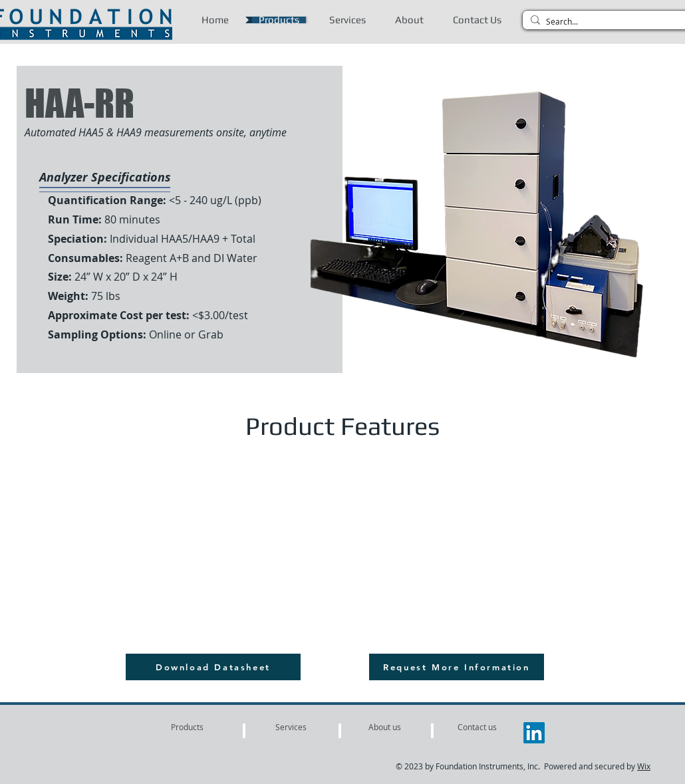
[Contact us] (477, 727)
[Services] (291, 727)
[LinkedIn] (534, 733)
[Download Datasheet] (213, 667)
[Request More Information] (457, 667)
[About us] (385, 727)
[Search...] (610, 22)
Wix (644, 766)
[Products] (187, 727)
